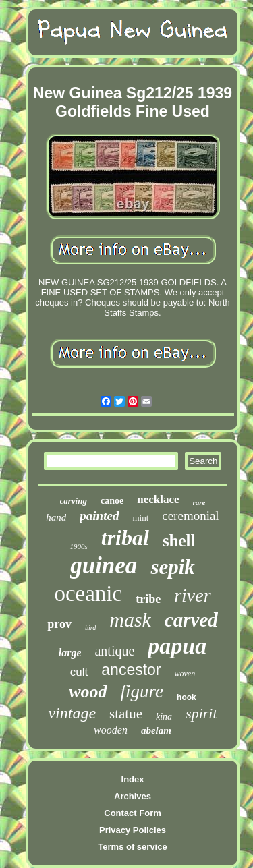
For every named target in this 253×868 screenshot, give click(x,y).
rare (199, 502)
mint (140, 518)
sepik (172, 567)
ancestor (131, 670)
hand (56, 517)
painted (99, 516)
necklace (158, 499)
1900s (78, 546)
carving (74, 501)
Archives (133, 796)
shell (179, 541)
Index (133, 779)
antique (114, 651)
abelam (156, 730)
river (192, 595)
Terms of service (132, 847)
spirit (201, 713)
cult (79, 672)
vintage (72, 713)
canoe (112, 501)
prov (59, 624)
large (70, 653)
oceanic (88, 594)
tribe (148, 599)
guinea (104, 566)
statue (126, 714)
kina (164, 717)
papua (177, 646)
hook (187, 697)
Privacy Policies (133, 830)
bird (90, 628)
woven (185, 674)
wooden (111, 730)
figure (142, 691)
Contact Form (133, 813)
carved (191, 620)
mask (130, 619)
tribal (125, 538)
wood (88, 692)
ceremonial (190, 516)
